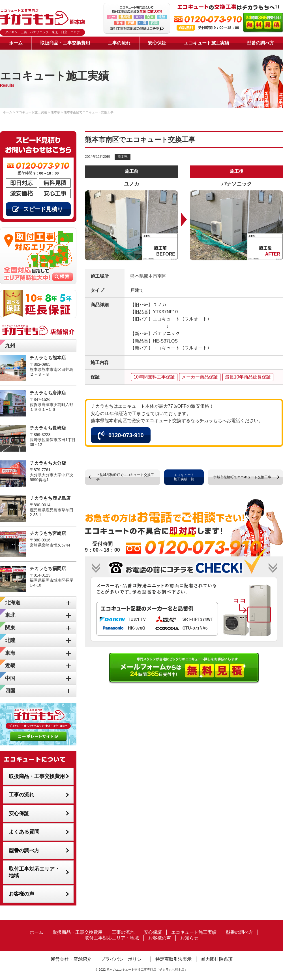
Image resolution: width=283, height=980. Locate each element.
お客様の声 (22, 894)
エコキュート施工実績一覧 (184, 477)
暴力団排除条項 (217, 959)
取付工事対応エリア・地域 (34, 872)
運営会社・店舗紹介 (71, 959)
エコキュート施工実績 (207, 43)
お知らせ (189, 938)
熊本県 (123, 157)
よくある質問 (24, 832)
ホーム (16, 43)
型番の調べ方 (260, 43)
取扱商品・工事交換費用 (65, 43)
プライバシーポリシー (123, 959)
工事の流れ (119, 43)
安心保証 (157, 43)
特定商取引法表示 (173, 959)
